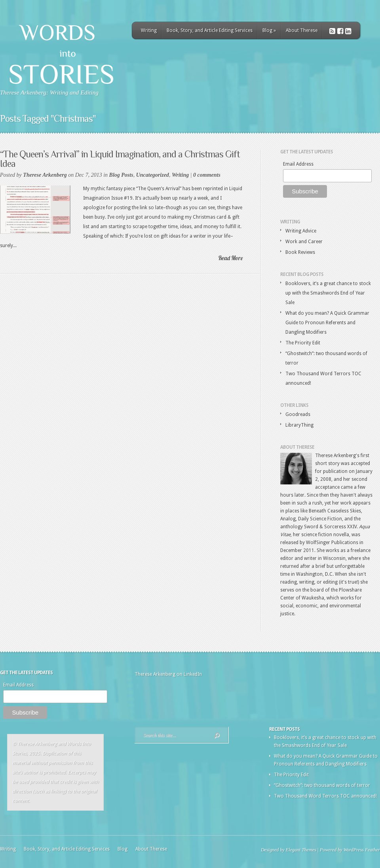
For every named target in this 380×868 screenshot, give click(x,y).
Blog (269, 30)
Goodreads (298, 414)
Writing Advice (301, 231)
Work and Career (304, 242)
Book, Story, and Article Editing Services (210, 30)
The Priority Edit (303, 343)
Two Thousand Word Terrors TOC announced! (325, 796)
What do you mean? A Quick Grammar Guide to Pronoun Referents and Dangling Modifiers (327, 323)
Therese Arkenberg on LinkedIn (168, 674)
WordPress (354, 850)
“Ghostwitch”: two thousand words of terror (322, 785)
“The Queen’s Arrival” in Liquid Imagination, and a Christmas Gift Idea (120, 159)
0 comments (207, 175)
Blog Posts (121, 175)
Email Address (298, 164)
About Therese (302, 30)
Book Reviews (300, 252)
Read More (230, 258)
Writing (149, 30)
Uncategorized (153, 175)
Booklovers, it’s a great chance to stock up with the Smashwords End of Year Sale (328, 293)
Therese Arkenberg (45, 175)
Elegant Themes (301, 850)
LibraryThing (299, 425)
